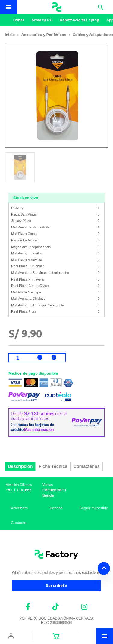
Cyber (19, 20)
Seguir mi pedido (94, 508)
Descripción (20, 466)
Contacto (19, 523)
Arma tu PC (42, 20)
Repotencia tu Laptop (79, 20)
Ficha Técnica (53, 466)
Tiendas (56, 508)
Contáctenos (87, 466)
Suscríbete (19, 508)
